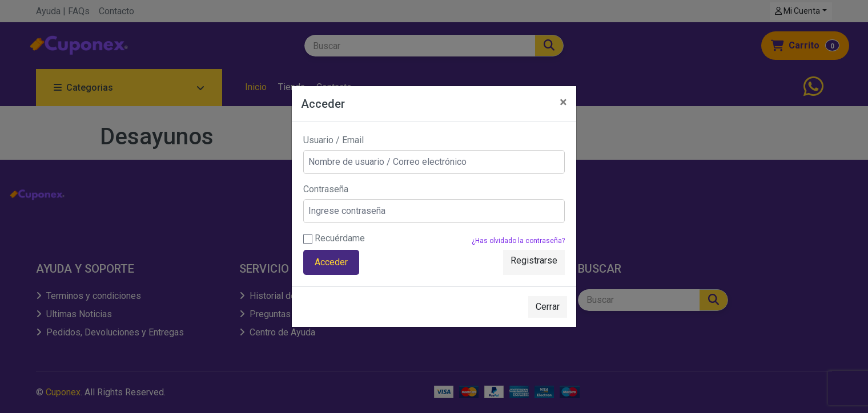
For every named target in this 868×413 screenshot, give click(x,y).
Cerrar (548, 307)
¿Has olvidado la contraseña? (518, 241)
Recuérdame (334, 238)
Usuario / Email (333, 140)
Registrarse (534, 260)
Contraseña (326, 189)
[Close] (563, 102)
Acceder (331, 262)
